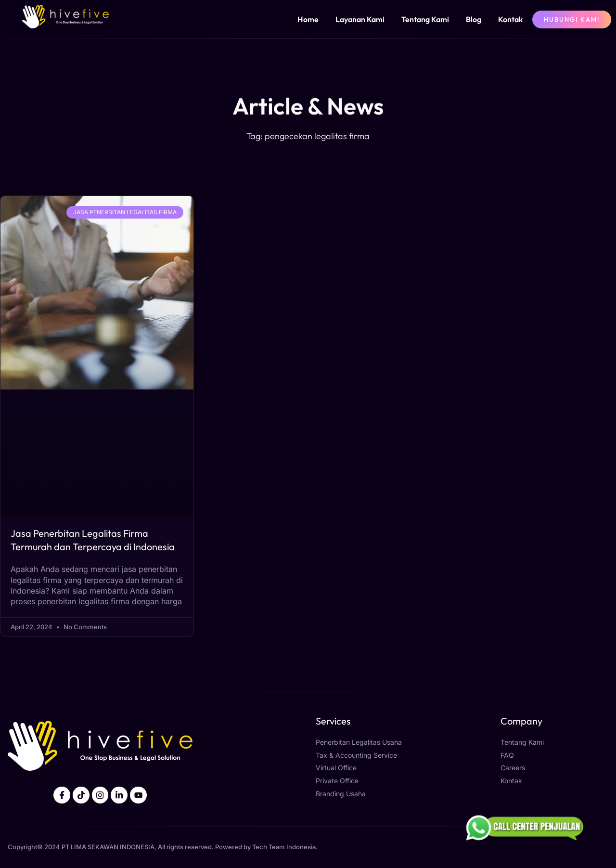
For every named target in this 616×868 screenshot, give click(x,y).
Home (308, 19)
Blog (474, 19)
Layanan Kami (360, 19)
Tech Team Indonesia (284, 847)
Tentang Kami (425, 19)
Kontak (510, 19)
